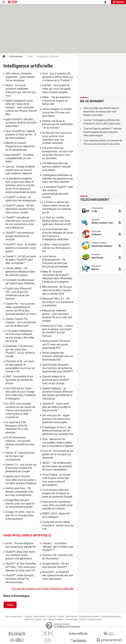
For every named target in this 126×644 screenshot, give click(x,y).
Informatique (16, 56)
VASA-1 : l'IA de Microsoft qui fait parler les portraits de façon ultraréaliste (57, 466)
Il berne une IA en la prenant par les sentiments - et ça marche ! (58, 124)
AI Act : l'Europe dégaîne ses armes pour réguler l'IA (21, 545)
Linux (10, 605)
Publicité (51, 617)
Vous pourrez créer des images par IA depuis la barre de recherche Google (57, 493)
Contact (61, 617)
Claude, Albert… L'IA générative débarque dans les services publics (20, 272)
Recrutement (72, 617)
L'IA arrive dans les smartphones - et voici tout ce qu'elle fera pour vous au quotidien (58, 153)
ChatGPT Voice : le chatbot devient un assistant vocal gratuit (21, 248)
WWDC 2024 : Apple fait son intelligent (56, 515)
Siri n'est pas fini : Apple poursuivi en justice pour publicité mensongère (56, 419)
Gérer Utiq (29, 619)
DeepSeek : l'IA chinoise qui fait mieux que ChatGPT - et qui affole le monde (20, 351)
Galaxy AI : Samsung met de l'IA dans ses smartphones (20, 456)
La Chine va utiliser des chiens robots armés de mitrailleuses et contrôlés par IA (57, 207)
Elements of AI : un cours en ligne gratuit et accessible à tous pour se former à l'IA (20, 366)
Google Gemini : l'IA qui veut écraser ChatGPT (56, 565)
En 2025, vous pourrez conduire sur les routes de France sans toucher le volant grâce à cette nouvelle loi (20, 410)
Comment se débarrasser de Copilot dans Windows (20, 282)
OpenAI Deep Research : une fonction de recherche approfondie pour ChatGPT (58, 368)
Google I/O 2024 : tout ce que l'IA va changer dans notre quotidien (20, 515)
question (118, 2)
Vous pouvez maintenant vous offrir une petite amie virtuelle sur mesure (57, 505)
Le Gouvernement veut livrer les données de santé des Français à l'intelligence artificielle (57, 234)
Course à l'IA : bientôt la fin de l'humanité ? (58, 557)
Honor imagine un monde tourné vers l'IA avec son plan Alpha (57, 112)
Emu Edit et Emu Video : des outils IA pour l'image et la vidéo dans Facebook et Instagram (21, 393)
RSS (45, 619)
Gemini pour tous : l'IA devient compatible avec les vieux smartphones (19, 492)
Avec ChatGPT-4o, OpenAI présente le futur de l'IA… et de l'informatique (21, 135)
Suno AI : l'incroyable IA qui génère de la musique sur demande (58, 454)
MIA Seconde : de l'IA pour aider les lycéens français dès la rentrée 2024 (57, 290)
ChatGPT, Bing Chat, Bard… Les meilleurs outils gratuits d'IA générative (21, 555)
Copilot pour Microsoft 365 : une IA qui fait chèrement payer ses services (18, 294)
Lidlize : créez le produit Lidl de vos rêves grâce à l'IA (56, 248)
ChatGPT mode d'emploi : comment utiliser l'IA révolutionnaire (20, 579)
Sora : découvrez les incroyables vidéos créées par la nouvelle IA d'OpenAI (58, 443)
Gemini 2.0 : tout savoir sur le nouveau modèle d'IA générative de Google (21, 468)
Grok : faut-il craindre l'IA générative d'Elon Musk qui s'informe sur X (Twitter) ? (58, 77)
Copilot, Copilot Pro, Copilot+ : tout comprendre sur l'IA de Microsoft (21, 322)
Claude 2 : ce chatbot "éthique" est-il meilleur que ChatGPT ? (58, 547)
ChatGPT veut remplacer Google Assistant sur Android (20, 236)
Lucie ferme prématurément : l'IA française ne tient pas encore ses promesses (55, 261)
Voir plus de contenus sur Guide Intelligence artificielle (42, 589)
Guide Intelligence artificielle (27, 535)
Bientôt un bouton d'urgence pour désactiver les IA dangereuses (20, 146)
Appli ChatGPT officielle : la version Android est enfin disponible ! (21, 123)
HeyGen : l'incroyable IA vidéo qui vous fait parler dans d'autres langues (56, 89)
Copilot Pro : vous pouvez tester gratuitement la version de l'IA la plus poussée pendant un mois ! (21, 309)
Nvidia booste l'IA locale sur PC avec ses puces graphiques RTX (56, 344)
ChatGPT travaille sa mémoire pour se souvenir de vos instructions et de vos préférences (20, 223)
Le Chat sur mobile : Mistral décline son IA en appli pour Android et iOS (57, 221)
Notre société (40, 617)
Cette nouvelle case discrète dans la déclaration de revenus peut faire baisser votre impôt (101, 112)
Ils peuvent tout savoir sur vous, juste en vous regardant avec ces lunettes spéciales (57, 138)
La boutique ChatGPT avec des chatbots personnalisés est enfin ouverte (58, 192)
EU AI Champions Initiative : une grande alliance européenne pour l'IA (20, 443)
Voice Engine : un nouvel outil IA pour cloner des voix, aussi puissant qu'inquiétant (56, 480)
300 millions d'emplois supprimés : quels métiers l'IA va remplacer (20, 77)
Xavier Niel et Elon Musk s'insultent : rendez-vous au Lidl (58, 525)
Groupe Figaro (72, 619)
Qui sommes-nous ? (14, 617)
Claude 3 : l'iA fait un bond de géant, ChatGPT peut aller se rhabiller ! (21, 260)
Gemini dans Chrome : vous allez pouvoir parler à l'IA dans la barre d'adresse (21, 480)
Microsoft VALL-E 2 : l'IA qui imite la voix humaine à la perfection (58, 302)
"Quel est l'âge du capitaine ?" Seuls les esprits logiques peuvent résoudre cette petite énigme (103, 132)
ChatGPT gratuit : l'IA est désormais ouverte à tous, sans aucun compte (20, 209)
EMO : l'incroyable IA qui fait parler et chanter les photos (19, 380)
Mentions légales (56, 619)
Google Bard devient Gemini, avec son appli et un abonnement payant (20, 504)
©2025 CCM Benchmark (91, 619)
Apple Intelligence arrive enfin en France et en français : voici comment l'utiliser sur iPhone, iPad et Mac (21, 107)
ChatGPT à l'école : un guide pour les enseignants (21, 199)
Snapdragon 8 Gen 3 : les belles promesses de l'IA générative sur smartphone (58, 431)
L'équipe (28, 617)
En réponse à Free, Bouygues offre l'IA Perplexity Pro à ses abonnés (17, 427)
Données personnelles (89, 617)
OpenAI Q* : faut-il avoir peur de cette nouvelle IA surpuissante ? (56, 407)
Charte (38, 619)
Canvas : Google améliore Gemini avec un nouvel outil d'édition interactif (20, 170)
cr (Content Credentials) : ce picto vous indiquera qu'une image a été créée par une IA (20, 336)
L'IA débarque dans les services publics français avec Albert (56, 167)
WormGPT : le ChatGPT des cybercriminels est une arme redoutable (57, 576)
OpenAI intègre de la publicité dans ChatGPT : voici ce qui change (57, 380)
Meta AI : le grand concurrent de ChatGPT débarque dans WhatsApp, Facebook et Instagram (57, 277)
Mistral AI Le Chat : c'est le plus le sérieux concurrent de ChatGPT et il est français (57, 331)
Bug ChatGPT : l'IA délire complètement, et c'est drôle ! (19, 158)
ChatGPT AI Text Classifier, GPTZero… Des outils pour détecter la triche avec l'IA (21, 567)
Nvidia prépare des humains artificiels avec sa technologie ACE (58, 356)
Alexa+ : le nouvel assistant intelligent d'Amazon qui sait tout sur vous (21, 90)
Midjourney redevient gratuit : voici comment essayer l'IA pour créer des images (57, 316)
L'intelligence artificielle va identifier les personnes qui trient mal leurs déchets (58, 179)
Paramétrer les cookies (111, 617)
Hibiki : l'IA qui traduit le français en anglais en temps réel (56, 101)
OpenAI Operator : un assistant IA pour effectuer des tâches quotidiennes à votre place (57, 393)
